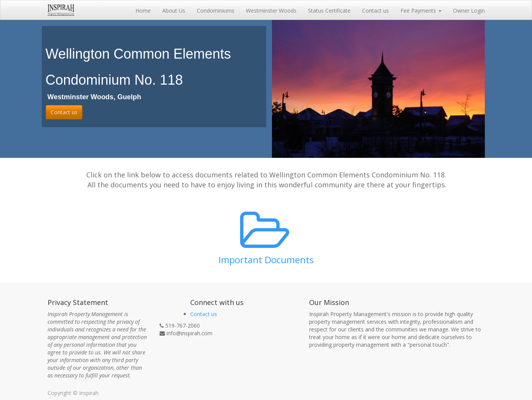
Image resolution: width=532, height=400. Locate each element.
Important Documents (266, 260)
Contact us (64, 112)
